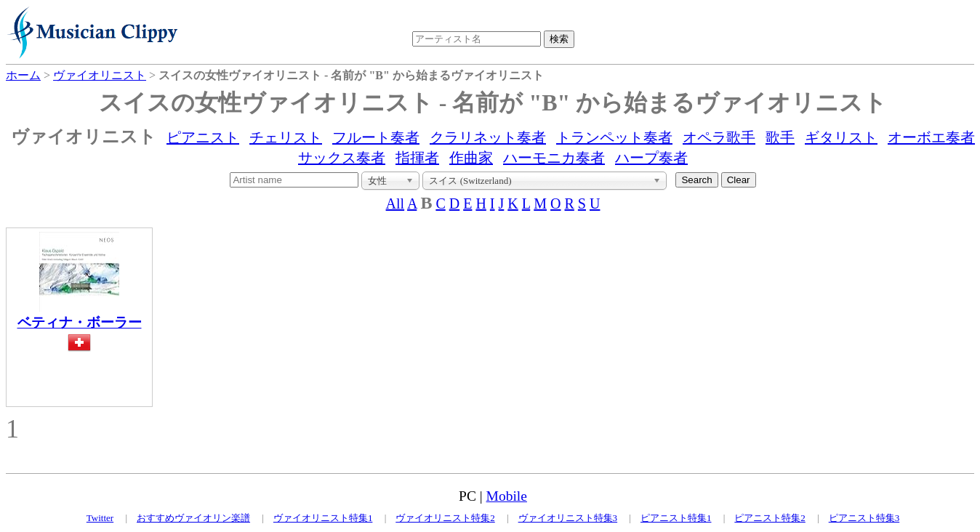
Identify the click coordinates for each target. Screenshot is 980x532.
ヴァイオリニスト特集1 (323, 518)
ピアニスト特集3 (864, 518)
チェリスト (286, 137)
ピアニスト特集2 (770, 518)
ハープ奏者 (651, 158)
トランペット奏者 (614, 137)
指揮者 (417, 158)
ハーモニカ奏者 (554, 158)
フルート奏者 (376, 137)
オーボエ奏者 (931, 137)
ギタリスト (841, 137)
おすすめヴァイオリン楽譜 (193, 518)
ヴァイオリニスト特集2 (445, 518)
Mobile (507, 496)
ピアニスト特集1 (676, 518)
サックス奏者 (342, 158)
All (395, 203)
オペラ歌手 (719, 137)
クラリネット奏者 (488, 137)
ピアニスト (203, 137)
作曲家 (471, 158)
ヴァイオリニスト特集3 (568, 518)
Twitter (100, 518)
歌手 (780, 137)
